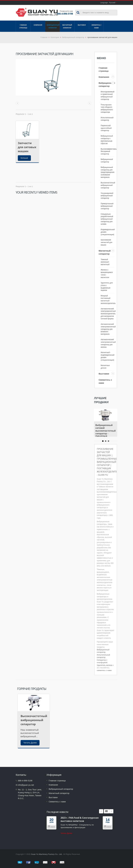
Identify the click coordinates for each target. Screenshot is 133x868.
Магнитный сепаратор (67, 26)
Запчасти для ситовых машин (27, 147)
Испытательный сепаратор (107, 119)
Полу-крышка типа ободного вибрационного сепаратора (107, 109)
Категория (55, 37)
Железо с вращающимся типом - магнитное (107, 274)
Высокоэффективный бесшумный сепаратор (109, 152)
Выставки (82, 25)
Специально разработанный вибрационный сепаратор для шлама (107, 219)
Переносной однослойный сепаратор (106, 128)
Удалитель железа (104, 665)
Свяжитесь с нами (96, 26)
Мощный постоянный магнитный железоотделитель (108, 300)
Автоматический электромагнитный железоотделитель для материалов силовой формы (108, 314)
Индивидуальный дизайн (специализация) (108, 232)
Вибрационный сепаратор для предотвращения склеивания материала (108, 172)
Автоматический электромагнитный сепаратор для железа (108, 343)
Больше (24, 158)
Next (111, 811)
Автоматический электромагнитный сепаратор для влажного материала (108, 329)
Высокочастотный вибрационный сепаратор (108, 185)
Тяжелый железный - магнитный (105, 262)
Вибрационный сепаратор (53, 26)
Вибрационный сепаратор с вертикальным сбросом (107, 140)
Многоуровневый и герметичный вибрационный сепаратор (108, 95)
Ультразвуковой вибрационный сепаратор (107, 196)
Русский (112, 3)
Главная (44, 37)
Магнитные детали (105, 367)
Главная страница (23, 26)
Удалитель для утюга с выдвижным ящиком (107, 287)
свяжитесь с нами (104, 670)
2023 (51, 827)
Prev (101, 811)
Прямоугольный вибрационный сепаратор (107, 206)
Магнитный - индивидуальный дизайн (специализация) (108, 356)
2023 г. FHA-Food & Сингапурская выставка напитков (80, 819)
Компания (38, 25)
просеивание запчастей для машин (106, 242)
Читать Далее (66, 833)
